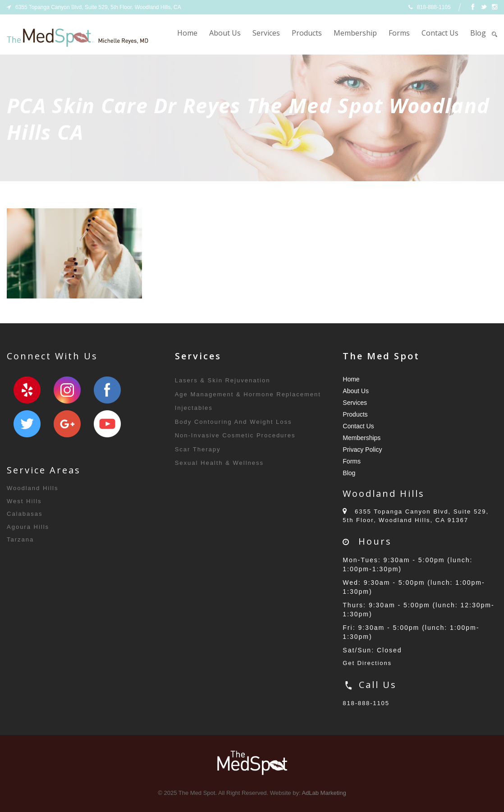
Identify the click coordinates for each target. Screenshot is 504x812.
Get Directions (367, 663)
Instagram (67, 390)
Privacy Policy (362, 450)
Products (307, 33)
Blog (478, 33)
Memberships (362, 438)
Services (266, 33)
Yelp (27, 390)
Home (187, 33)
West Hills (24, 501)
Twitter (27, 424)
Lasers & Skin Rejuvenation (223, 380)
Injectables (194, 408)
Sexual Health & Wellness (219, 463)
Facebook (107, 390)
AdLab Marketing (324, 793)
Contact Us (440, 33)
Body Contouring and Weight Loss (234, 422)
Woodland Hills (32, 488)
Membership (355, 33)
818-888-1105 (366, 703)
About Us (225, 33)
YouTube (107, 424)
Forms (399, 33)
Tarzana (20, 539)
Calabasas (25, 514)
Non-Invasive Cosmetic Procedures (235, 435)
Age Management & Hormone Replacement (248, 394)
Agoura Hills (28, 527)
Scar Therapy (198, 449)
